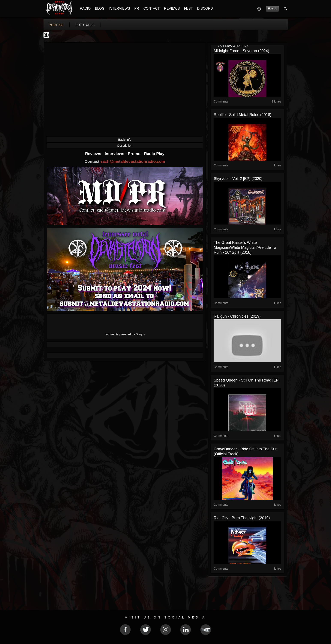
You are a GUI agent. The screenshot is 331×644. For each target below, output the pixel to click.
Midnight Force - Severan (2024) (241, 51)
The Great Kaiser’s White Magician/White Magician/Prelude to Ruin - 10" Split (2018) (245, 247)
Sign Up (272, 9)
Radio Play (154, 154)
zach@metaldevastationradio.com (133, 161)
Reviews (94, 154)
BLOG (100, 8)
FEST (188, 8)
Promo (135, 154)
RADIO (85, 8)
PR (137, 8)
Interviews (115, 154)
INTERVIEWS (119, 8)
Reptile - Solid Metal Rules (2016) (242, 115)
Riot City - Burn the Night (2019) (242, 518)
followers (85, 25)
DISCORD (205, 8)
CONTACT (151, 8)
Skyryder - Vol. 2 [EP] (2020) (238, 179)
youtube (57, 25)
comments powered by (125, 334)
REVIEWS (172, 8)
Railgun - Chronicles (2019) (237, 316)
